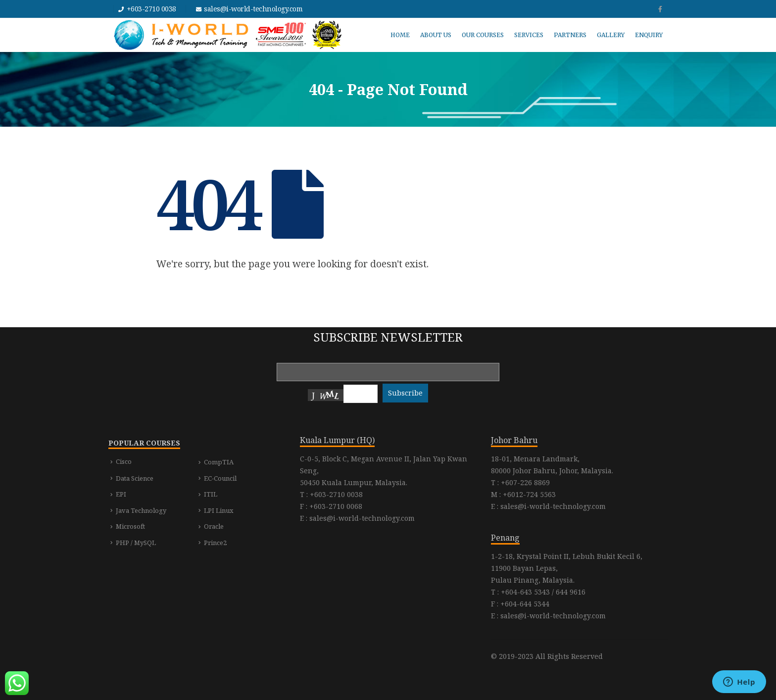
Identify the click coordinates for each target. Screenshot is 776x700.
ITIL (211, 494)
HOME (400, 35)
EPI (121, 494)
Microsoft (130, 526)
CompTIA (219, 462)
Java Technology (141, 510)
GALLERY (611, 35)
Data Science (135, 478)
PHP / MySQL (136, 543)
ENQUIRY (649, 35)
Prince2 (215, 543)
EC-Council (220, 478)
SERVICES (529, 35)
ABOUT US (436, 35)
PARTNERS (570, 35)
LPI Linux (219, 510)
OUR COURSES (483, 35)
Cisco (124, 461)
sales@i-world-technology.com (253, 9)
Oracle (214, 526)
